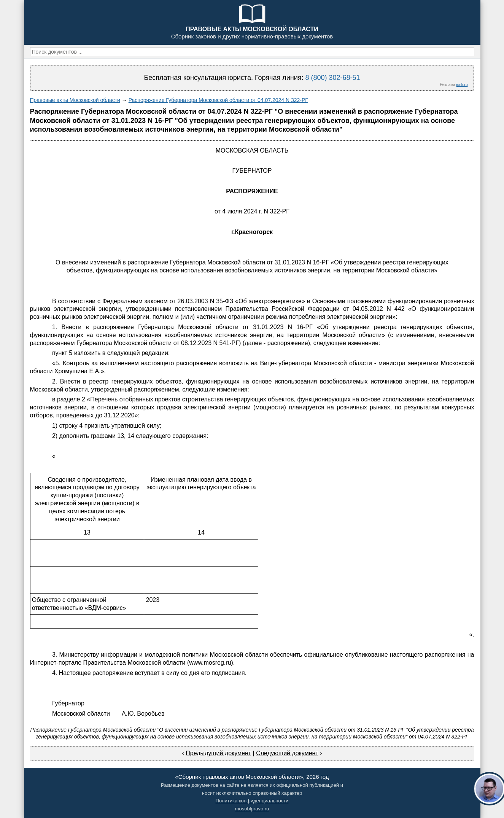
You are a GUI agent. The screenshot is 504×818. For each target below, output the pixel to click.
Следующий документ (287, 753)
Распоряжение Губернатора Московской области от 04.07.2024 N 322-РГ (218, 100)
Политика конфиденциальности (252, 801)
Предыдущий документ (218, 753)
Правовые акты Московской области (75, 100)
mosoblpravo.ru (252, 809)
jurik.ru (462, 85)
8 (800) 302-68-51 (332, 78)
